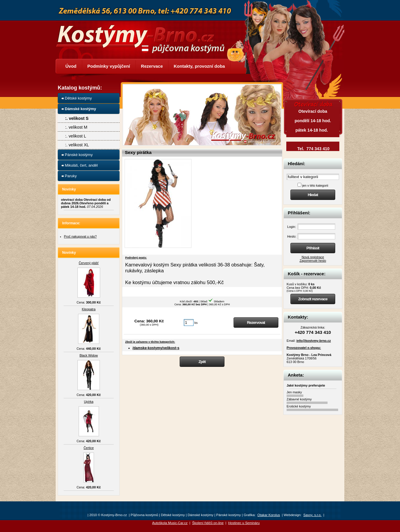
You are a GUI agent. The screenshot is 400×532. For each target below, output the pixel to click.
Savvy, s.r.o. (313, 515)
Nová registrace (313, 257)
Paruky (71, 176)
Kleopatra (89, 309)
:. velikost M (76, 127)
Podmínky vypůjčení (109, 66)
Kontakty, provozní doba (199, 66)
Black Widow (89, 355)
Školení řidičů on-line (208, 523)
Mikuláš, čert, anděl (81, 165)
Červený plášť (89, 263)
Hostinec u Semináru (244, 523)
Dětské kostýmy (78, 98)
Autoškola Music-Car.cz (170, 523)
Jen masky (294, 392)
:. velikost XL (77, 145)
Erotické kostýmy (299, 406)
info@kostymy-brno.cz (314, 341)
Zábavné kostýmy (299, 399)
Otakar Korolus (269, 515)
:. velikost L (76, 136)
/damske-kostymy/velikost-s (156, 348)
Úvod (71, 66)
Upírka (89, 402)
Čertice (89, 448)
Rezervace (152, 66)
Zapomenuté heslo (313, 261)
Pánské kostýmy (79, 155)
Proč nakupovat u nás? (80, 236)
